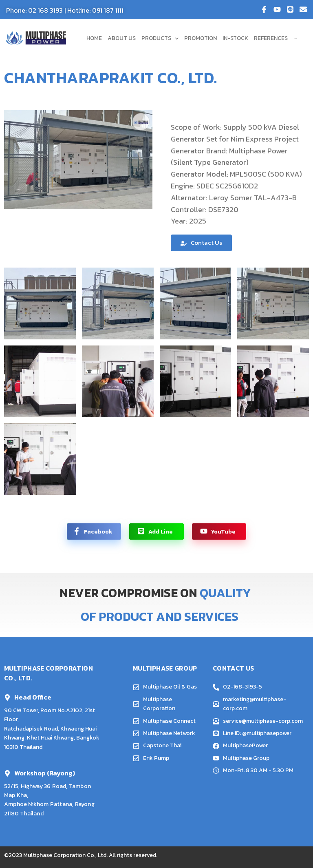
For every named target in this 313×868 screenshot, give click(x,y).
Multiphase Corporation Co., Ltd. (65, 855)
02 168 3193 (45, 10)
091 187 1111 (108, 10)
